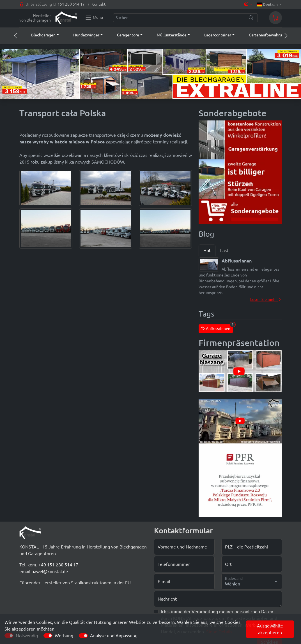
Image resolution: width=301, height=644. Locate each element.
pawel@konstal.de (50, 571)
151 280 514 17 (71, 4)
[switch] (48, 636)
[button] (40, 35)
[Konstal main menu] (94, 18)
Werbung (64, 636)
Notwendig (27, 636)
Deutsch (268, 4)
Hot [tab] (207, 250)
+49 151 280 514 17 (58, 565)
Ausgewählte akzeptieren (270, 629)
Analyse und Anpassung (114, 636)
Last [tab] (224, 250)
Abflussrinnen (217, 328)
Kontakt (99, 4)
